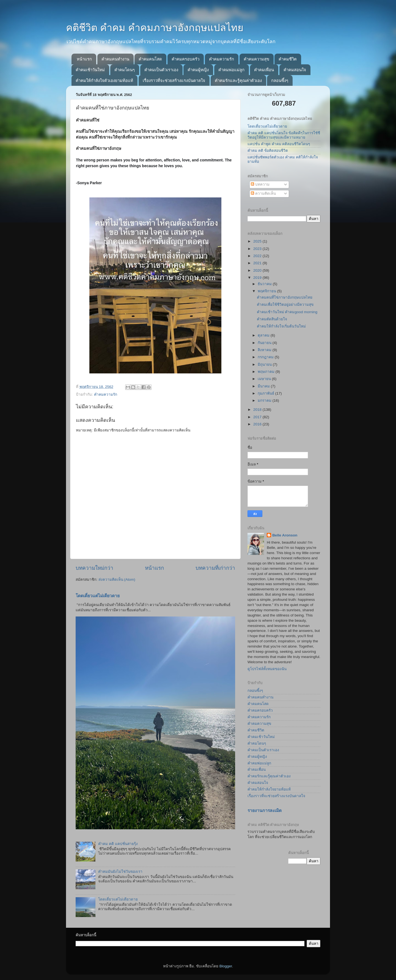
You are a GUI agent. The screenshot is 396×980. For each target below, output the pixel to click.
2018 (258, 410)
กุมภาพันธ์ (266, 393)
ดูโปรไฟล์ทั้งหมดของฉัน (267, 669)
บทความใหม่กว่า (94, 568)
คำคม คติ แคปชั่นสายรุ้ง (118, 844)
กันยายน (265, 343)
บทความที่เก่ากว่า (215, 568)
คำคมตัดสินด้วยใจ (272, 319)
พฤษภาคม (267, 372)
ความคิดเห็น (263, 193)
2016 (258, 424)
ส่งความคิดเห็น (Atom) (117, 580)
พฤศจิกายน (267, 291)
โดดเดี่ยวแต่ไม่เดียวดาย (98, 596)
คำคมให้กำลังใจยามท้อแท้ (269, 789)
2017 (258, 417)
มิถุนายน (265, 364)
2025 (258, 241)
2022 (258, 256)
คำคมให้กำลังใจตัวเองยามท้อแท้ (104, 80)
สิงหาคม (265, 350)
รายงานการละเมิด (265, 810)
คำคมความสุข (256, 59)
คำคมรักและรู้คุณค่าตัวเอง (238, 80)
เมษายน (265, 379)
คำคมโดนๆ (125, 70)
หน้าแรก (84, 59)
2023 (258, 249)
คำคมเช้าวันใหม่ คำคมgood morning (287, 312)
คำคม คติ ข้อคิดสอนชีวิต (268, 151)
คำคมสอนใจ (295, 70)
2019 (258, 278)
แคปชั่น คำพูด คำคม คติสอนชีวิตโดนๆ (279, 144)
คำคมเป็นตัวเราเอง (161, 70)
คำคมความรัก (222, 59)
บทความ (260, 184)
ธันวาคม (265, 284)
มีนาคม (264, 386)
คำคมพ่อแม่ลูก (231, 70)
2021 (258, 263)
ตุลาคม (264, 335)
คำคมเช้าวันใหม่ (90, 70)
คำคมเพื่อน (264, 70)
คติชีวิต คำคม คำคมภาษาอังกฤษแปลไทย (155, 28)
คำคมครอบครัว (185, 59)
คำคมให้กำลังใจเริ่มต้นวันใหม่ (281, 326)
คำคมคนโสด (150, 59)
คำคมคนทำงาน (115, 59)
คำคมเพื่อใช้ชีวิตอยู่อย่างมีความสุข (285, 305)
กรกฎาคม (266, 357)
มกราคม (265, 400)
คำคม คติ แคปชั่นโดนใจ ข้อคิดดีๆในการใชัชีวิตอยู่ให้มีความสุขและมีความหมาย (284, 135)
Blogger (226, 966)
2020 (258, 270)
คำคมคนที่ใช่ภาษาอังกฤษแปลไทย (285, 297)
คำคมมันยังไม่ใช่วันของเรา (120, 872)
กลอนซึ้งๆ (280, 80)
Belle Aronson (285, 535)
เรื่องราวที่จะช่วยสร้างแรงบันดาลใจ (174, 80)
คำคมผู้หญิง (198, 70)
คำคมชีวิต (288, 59)
